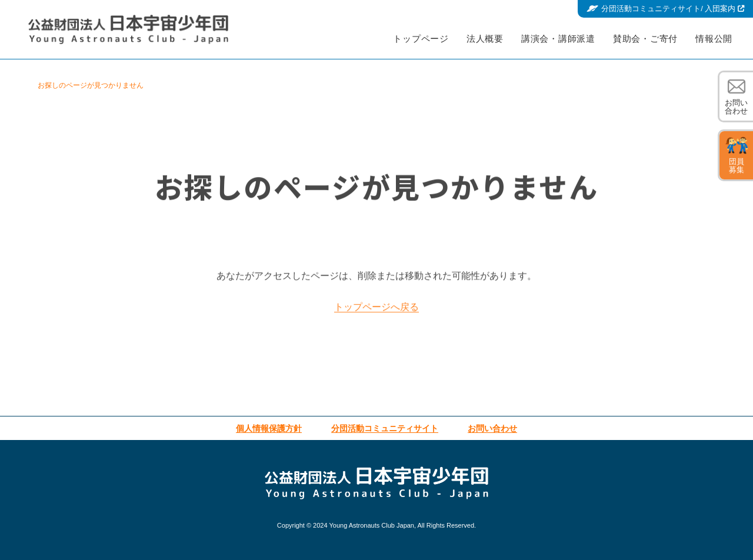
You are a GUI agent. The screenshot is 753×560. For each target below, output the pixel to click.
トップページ (421, 39)
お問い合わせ (736, 107)
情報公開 (714, 39)
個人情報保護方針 (269, 429)
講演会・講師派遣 (558, 39)
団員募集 (737, 166)
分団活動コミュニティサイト (673, 9)
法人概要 (485, 39)
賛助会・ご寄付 (645, 39)
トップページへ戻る (376, 311)
